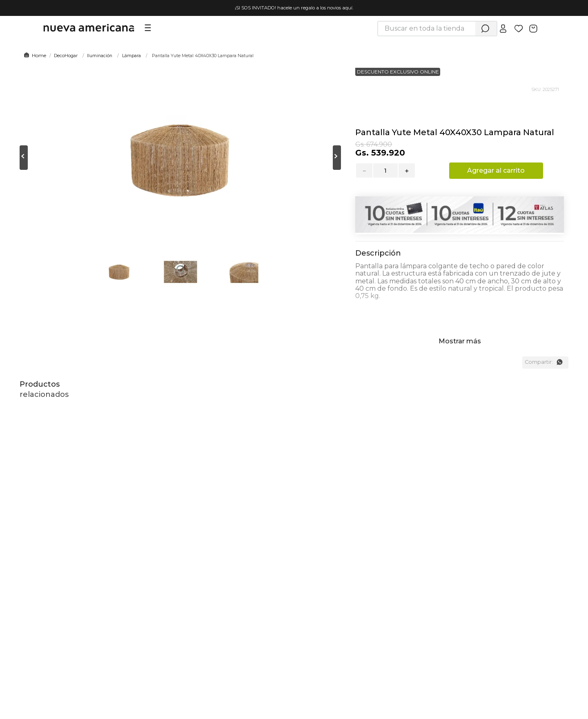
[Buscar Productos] (485, 29)
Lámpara (131, 56)
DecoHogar (66, 56)
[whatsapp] (559, 362)
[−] (364, 170)
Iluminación (100, 56)
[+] (407, 170)
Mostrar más (460, 341)
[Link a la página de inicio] (34, 56)
